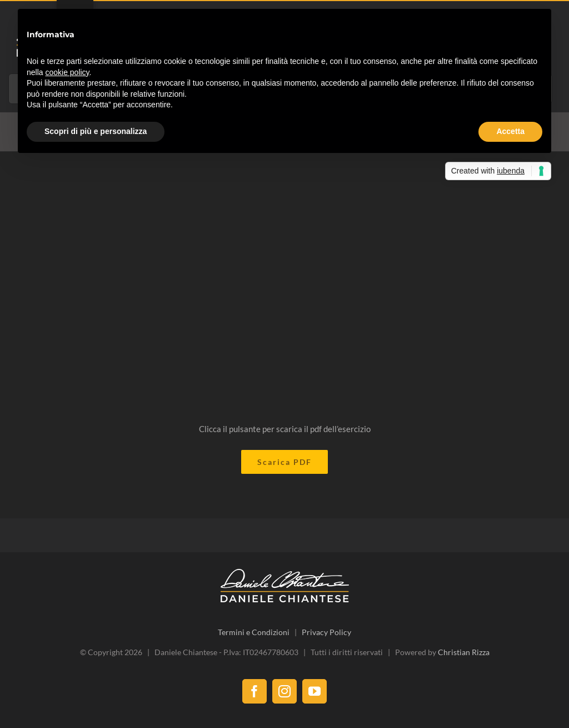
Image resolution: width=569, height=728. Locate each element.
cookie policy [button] (67, 72)
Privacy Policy (326, 632)
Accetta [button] (510, 131)
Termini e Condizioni (254, 632)
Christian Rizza (464, 652)
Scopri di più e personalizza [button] (96, 131)
